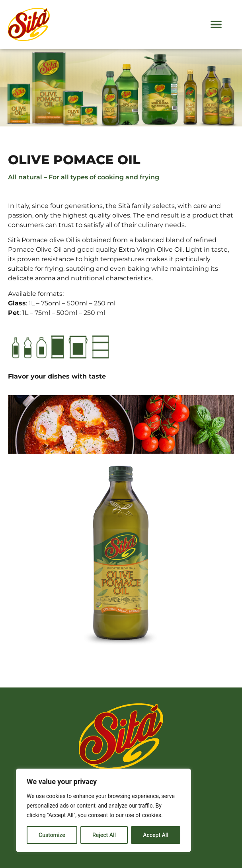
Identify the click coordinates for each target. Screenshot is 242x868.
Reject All (104, 835)
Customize (52, 835)
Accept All (156, 835)
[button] (216, 24)
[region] (103, 810)
